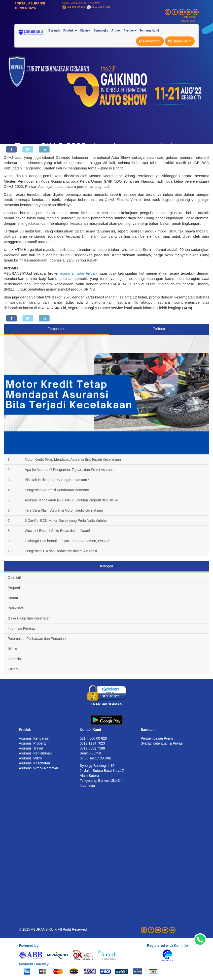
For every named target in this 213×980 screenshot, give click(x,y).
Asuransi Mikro (30, 758)
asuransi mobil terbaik (79, 273)
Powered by (29, 946)
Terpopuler (56, 329)
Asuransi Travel (31, 748)
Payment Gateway (34, 964)
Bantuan (148, 730)
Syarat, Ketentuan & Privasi (162, 743)
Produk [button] (70, 31)
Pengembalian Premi (157, 738)
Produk (25, 730)
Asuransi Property (33, 743)
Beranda (54, 31)
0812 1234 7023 (101, 7)
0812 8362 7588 (92, 748)
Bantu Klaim (180, 41)
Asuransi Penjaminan (35, 753)
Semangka (101, 31)
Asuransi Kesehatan (34, 763)
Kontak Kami (90, 730)
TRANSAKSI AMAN (106, 704)
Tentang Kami (149, 31)
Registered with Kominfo (167, 946)
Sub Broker (188, 21)
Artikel (116, 31)
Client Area (188, 17)
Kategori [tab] (106, 566)
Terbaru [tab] (159, 329)
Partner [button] (130, 31)
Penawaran (150, 41)
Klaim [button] (85, 31)
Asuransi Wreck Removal (38, 768)
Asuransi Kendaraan (35, 738)
